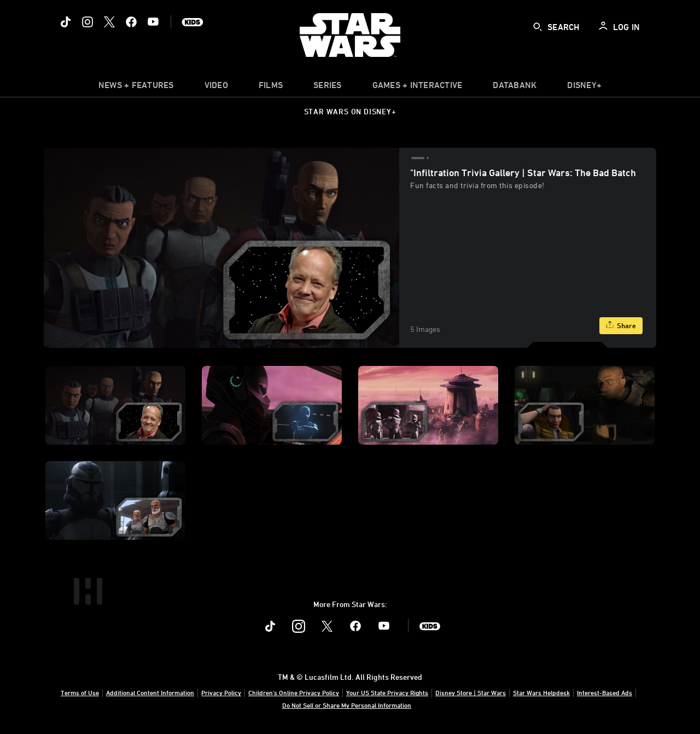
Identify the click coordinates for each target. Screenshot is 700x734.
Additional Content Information (150, 692)
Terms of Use (80, 692)
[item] (136, 88)
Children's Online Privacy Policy (294, 692)
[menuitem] (216, 88)
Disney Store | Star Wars (471, 692)
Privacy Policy (221, 692)
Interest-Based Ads (605, 692)
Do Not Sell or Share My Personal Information (347, 705)
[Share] (621, 326)
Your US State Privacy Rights (387, 692)
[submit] (538, 27)
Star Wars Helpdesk (541, 692)
